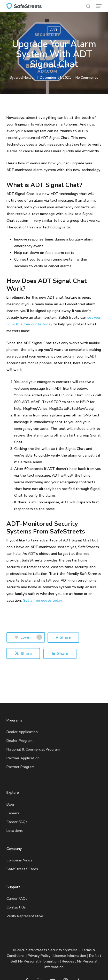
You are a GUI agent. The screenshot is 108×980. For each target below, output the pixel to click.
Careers (13, 813)
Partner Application (23, 758)
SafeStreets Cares (22, 869)
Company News (19, 860)
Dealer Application (22, 732)
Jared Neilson (25, 78)
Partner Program (20, 767)
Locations (15, 831)
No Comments (87, 78)
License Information (70, 956)
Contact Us (16, 907)
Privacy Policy (39, 956)
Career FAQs (17, 822)
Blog (10, 804)
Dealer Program (20, 741)
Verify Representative (25, 916)
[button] (99, 6)
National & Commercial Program (33, 749)
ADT (54, 30)
